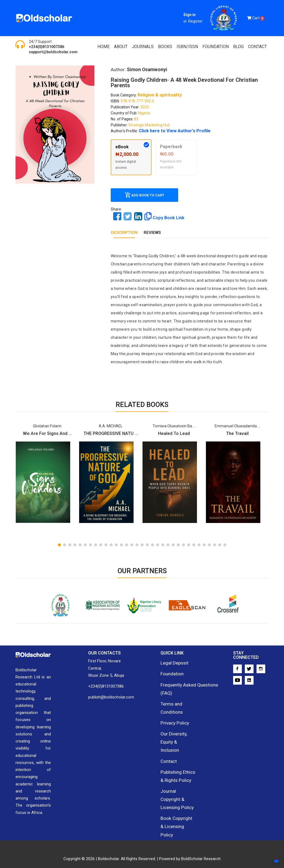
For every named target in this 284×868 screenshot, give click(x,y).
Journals (143, 47)
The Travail (237, 433)
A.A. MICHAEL (111, 426)
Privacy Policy (173, 716)
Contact (257, 47)
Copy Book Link (162, 216)
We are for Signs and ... (47, 433)
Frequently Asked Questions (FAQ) (186, 685)
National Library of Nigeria (58, 611)
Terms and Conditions (170, 702)
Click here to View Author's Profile (169, 131)
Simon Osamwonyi (146, 69)
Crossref (226, 608)
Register (195, 21)
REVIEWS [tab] (152, 232)
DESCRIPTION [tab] (124, 232)
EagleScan (184, 608)
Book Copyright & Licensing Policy (176, 790)
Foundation (171, 672)
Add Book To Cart (144, 195)
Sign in (189, 15)
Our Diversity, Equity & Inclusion (178, 729)
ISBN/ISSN (187, 47)
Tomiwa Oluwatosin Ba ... (174, 426)
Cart (256, 18)
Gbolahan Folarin (47, 426)
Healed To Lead (174, 433)
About (121, 47)
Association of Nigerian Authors (100, 611)
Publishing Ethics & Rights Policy (177, 756)
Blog (238, 47)
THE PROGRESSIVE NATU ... (111, 433)
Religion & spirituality (157, 95)
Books (165, 47)
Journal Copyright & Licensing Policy (178, 773)
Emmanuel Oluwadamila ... (237, 426)
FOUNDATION (216, 47)
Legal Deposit (173, 662)
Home (104, 47)
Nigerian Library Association (142, 611)
